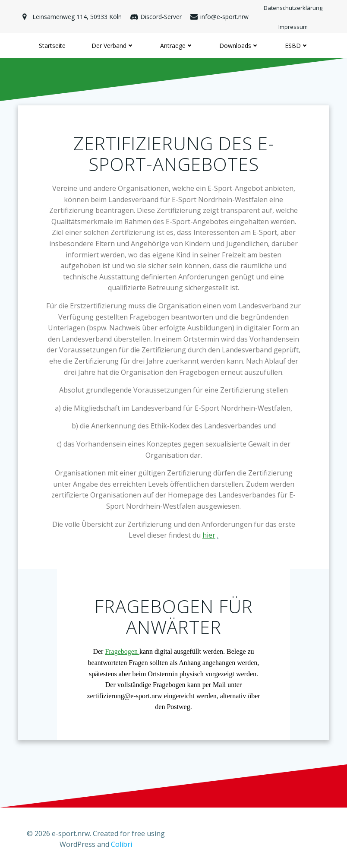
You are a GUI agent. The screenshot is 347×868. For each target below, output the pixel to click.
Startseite (52, 46)
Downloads (239, 46)
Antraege (177, 46)
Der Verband (113, 46)
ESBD (297, 46)
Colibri (121, 845)
